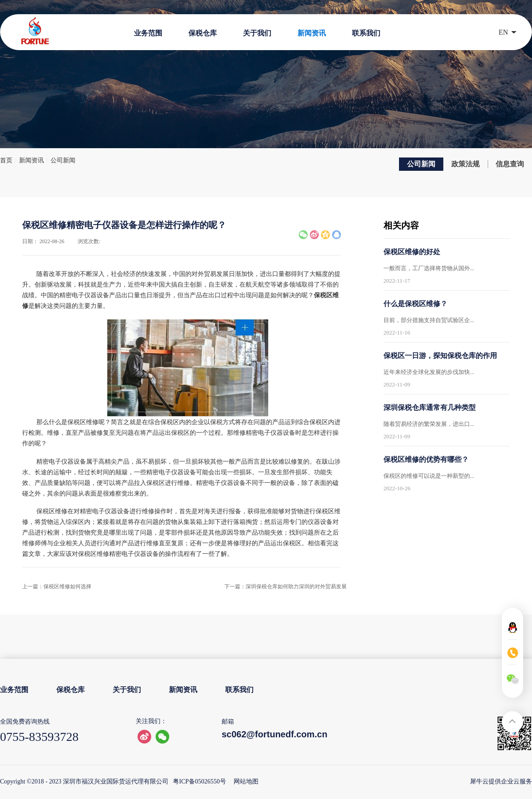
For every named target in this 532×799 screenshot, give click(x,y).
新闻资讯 (31, 160)
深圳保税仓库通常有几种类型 (430, 407)
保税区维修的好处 (412, 252)
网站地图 (244, 781)
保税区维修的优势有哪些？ (426, 459)
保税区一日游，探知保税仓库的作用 (440, 356)
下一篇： (286, 586)
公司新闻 (63, 160)
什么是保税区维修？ (415, 304)
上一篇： (57, 586)
